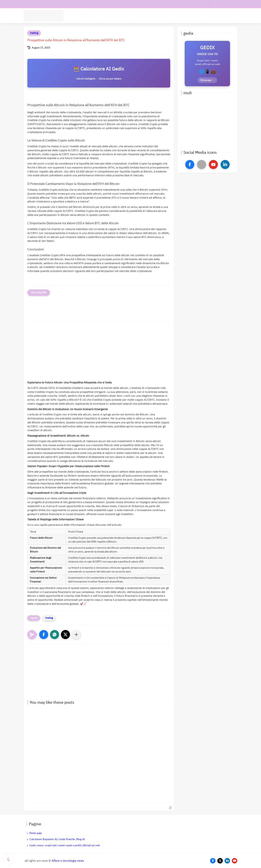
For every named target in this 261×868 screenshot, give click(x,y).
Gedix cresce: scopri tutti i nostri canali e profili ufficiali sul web (65, 845)
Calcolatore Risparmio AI (185, 16)
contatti (30, 4)
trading (34, 33)
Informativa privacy (139, 4)
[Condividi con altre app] (76, 635)
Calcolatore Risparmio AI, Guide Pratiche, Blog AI (57, 839)
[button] (44, 635)
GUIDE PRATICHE (90, 16)
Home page (36, 833)
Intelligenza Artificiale (118, 16)
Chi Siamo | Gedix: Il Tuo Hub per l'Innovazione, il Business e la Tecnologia (81, 4)
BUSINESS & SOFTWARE (151, 16)
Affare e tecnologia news (68, 861)
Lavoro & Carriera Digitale (221, 16)
